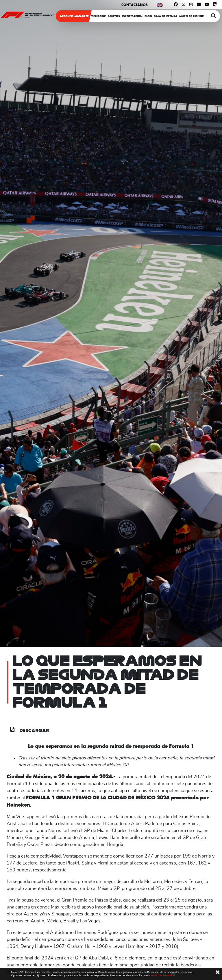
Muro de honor (192, 16)
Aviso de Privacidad (163, 975)
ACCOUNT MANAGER (74, 16)
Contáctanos (135, 5)
